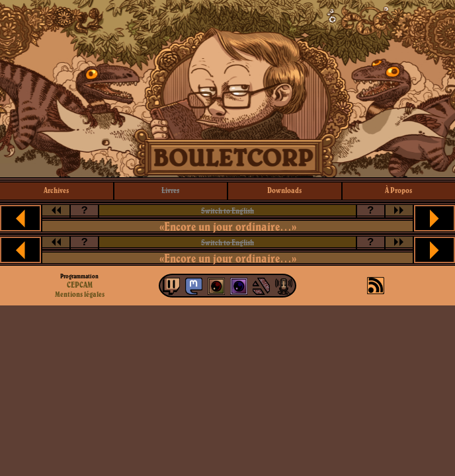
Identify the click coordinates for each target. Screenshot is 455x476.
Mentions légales (80, 294)
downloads (284, 190)
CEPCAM (80, 285)
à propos (398, 190)
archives (56, 190)
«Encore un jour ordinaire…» (228, 226)
